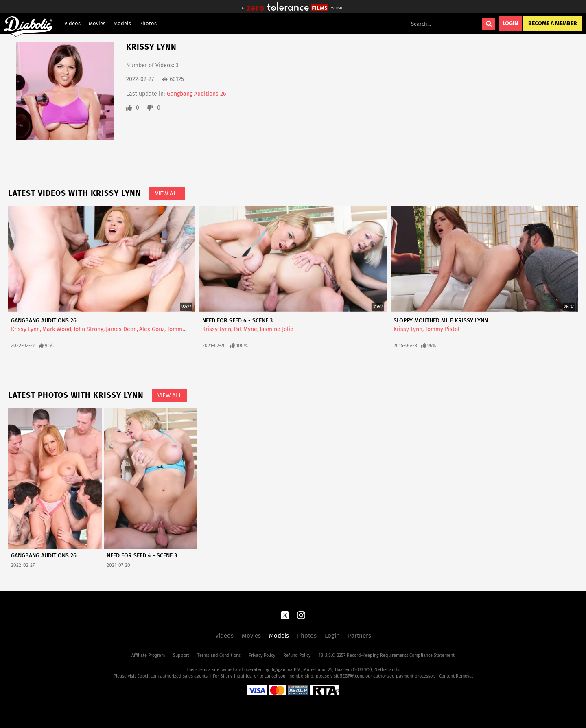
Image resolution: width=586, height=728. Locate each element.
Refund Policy (297, 655)
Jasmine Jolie (277, 329)
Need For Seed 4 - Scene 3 (237, 321)
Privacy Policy (262, 655)
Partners (360, 636)
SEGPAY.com (351, 676)
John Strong (89, 329)
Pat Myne (245, 329)
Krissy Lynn (25, 329)
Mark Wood (57, 329)
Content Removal (456, 676)
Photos (148, 23)
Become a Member (553, 23)
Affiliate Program (148, 655)
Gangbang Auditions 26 (196, 94)
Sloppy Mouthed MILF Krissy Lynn (441, 321)
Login (510, 23)
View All (167, 193)
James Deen (121, 329)
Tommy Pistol (184, 329)
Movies (97, 23)
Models (122, 23)
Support (181, 655)
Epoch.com (148, 676)
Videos (72, 23)
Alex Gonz (152, 329)
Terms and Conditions (219, 655)
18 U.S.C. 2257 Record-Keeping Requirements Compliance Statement (387, 655)
